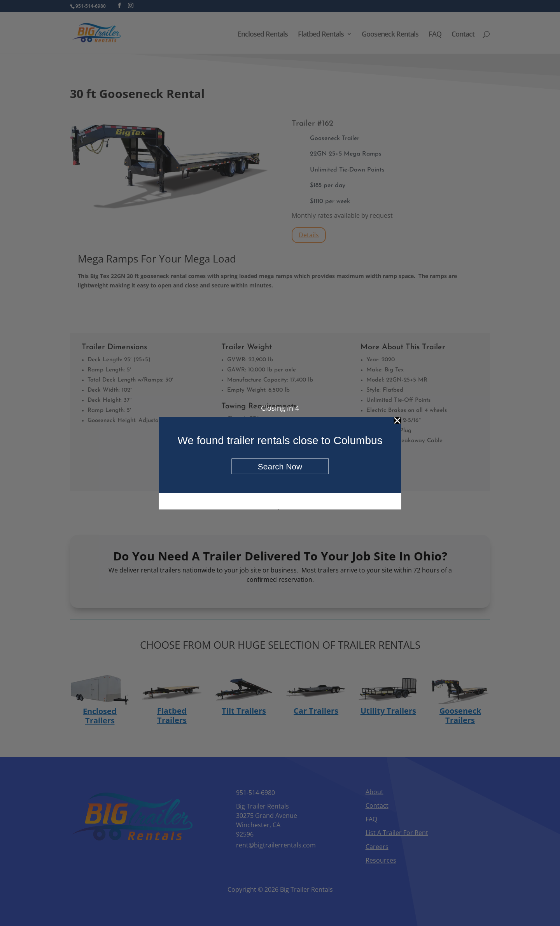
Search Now (280, 467)
